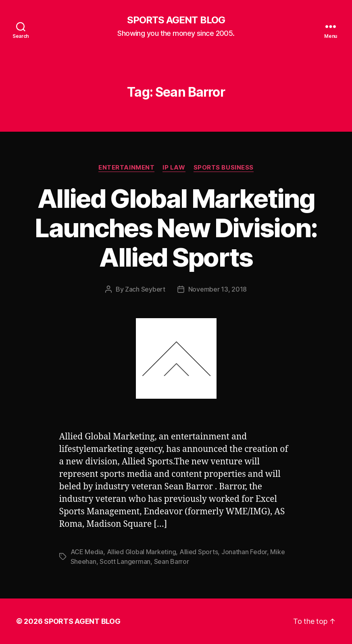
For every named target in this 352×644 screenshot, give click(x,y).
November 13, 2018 (218, 289)
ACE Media (87, 552)
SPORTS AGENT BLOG (176, 20)
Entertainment (126, 168)
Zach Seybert (145, 289)
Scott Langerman (125, 561)
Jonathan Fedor (244, 552)
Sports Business (224, 168)
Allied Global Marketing (142, 552)
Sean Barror (172, 561)
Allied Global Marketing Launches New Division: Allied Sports (176, 228)
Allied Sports (199, 552)
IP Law (174, 168)
